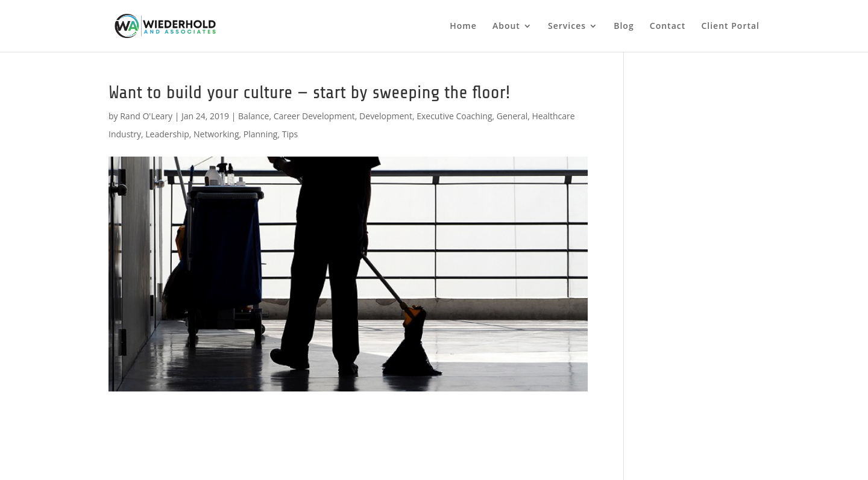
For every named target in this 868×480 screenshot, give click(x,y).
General (512, 116)
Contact (668, 26)
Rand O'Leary (146, 116)
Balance (253, 116)
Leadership (167, 134)
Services (567, 26)
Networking (216, 134)
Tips (290, 134)
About (506, 26)
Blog (624, 26)
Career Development (314, 116)
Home (463, 26)
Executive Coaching (454, 116)
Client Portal (730, 26)
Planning (261, 134)
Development (386, 116)
